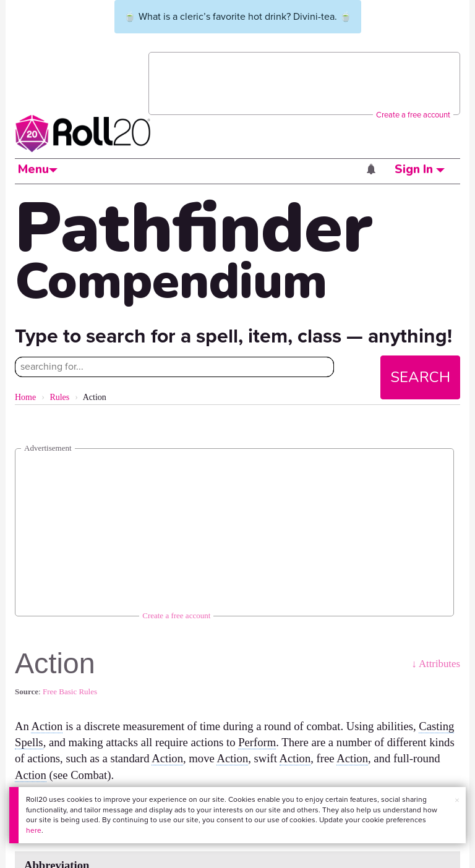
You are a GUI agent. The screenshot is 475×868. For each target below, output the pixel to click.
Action (47, 726)
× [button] (457, 800)
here (34, 830)
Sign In (420, 169)
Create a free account (413, 115)
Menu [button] (38, 169)
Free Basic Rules (70, 691)
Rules (59, 397)
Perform (257, 742)
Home (25, 397)
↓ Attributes (436, 664)
